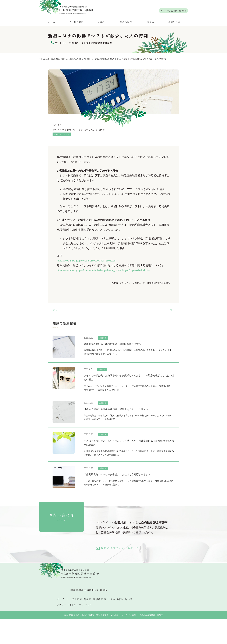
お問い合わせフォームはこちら (125, 566)
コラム (151, 31)
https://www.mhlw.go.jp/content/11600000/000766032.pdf (91, 271)
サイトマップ (85, 629)
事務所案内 (126, 31)
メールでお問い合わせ (173, 11)
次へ (172, 320)
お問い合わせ (175, 31)
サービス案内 (76, 31)
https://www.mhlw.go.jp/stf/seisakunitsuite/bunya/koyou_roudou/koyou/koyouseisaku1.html (110, 281)
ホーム (52, 31)
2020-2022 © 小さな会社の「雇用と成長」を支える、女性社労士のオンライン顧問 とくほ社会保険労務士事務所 (113, 640)
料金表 (101, 31)
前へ (55, 320)
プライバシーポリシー (67, 629)
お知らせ (58, 145)
